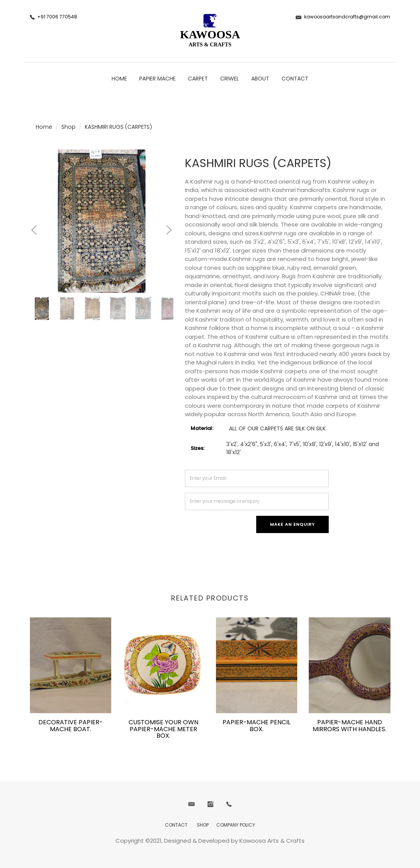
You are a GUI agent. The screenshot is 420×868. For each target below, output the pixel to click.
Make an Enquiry (292, 524)
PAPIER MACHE (157, 79)
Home (119, 79)
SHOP (203, 825)
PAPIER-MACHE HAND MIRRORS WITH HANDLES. (349, 726)
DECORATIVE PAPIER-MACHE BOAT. (71, 726)
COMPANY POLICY (236, 825)
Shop (68, 127)
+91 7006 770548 (57, 17)
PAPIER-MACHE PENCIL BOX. (256, 726)
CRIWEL (230, 79)
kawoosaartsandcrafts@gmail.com (347, 17)
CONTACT (295, 79)
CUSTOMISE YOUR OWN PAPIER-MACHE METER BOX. (163, 729)
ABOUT (260, 79)
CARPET (198, 79)
